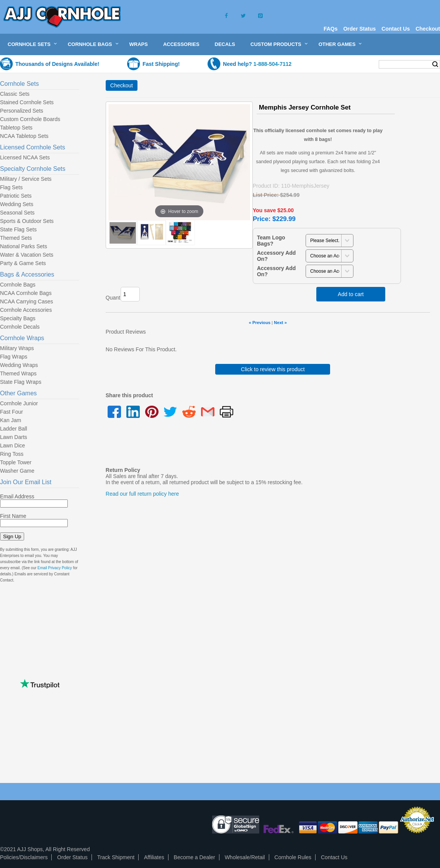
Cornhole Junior (19, 403)
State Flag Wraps (21, 382)
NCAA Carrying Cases (27, 301)
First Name (13, 516)
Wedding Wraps (19, 365)
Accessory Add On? (276, 256)
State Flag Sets (18, 229)
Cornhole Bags (90, 44)
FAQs (331, 29)
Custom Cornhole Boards (30, 119)
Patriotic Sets (16, 196)
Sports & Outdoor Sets (27, 221)
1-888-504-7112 (273, 64)
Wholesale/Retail (245, 857)
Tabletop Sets (16, 128)
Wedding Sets (17, 204)
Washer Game (17, 471)
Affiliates (154, 857)
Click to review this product (273, 369)
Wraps (139, 44)
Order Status (359, 29)
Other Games (337, 44)
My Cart (358, 64)
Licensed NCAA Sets (25, 157)
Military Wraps (17, 348)
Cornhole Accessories (26, 310)
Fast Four (11, 412)
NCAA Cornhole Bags (26, 293)
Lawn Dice (12, 445)
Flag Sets (11, 187)
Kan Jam (11, 420)
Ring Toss (12, 454)
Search (435, 64)
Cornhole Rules (293, 857)
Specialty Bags (18, 318)
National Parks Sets (24, 246)
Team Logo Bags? (271, 241)
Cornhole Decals (20, 327)
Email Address (17, 496)
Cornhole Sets (29, 44)
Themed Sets (16, 238)
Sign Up (12, 536)
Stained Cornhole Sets (27, 102)
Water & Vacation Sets (27, 255)
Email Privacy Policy (55, 568)
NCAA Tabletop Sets (24, 136)
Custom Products (276, 44)
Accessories (181, 44)
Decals (225, 44)
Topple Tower (16, 462)
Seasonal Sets (17, 213)
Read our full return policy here (142, 494)
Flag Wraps (14, 357)
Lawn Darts (14, 437)
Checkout (428, 29)
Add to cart (351, 294)
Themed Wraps (18, 373)
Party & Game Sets (23, 263)
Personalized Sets (22, 111)
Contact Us (396, 29)
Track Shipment (116, 857)
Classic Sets (15, 94)
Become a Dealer (195, 857)
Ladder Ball (14, 429)
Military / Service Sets (26, 179)
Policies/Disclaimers (24, 857)
